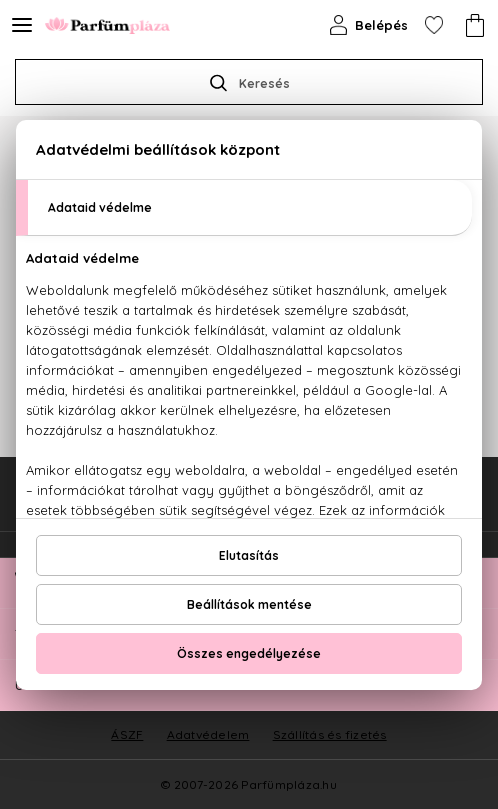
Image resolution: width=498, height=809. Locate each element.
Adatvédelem (208, 734)
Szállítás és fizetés (330, 734)
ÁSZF (127, 734)
